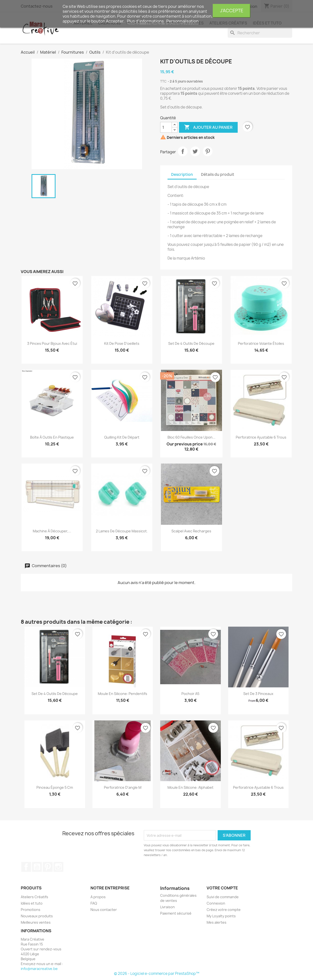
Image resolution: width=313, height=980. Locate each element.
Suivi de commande (223, 897)
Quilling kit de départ (122, 437)
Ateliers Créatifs (34, 897)
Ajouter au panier (208, 127)
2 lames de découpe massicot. (122, 531)
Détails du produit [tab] (218, 174)
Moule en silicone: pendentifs (123, 694)
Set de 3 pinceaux (258, 694)
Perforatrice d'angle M (123, 787)
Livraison (168, 907)
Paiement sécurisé (176, 913)
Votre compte (222, 888)
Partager (183, 151)
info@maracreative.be (39, 969)
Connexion (216, 903)
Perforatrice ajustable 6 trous (261, 437)
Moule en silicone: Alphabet (190, 787)
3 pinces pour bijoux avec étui (52, 343)
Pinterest (208, 151)
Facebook (26, 867)
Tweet (195, 151)
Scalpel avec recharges (191, 531)
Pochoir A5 (190, 694)
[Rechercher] (260, 33)
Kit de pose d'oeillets (122, 343)
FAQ (94, 903)
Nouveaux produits (37, 916)
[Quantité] (166, 127)
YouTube (37, 867)
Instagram (58, 867)
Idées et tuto (32, 903)
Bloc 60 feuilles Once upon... (191, 437)
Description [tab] (182, 174)
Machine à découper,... (52, 531)
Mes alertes (217, 922)
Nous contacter (104, 910)
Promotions (31, 910)
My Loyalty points (221, 916)
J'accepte (232, 11)
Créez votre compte (224, 910)
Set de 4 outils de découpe (191, 343)
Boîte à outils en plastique (52, 437)
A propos (98, 897)
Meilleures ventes (36, 922)
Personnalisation (182, 21)
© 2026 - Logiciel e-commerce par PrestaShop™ (157, 974)
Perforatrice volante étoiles (261, 343)
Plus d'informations (146, 21)
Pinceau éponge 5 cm (55, 787)
